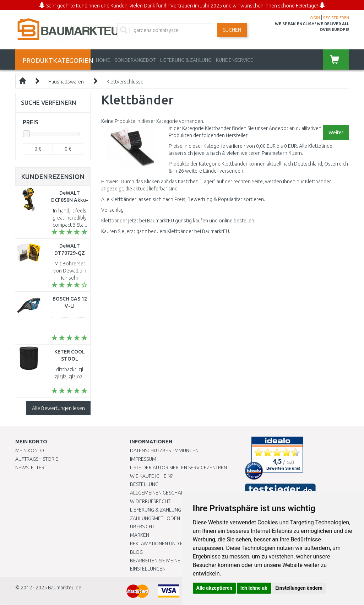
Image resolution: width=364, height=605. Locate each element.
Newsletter (30, 468)
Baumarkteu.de (65, 588)
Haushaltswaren (66, 82)
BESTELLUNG (144, 484)
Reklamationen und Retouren (167, 544)
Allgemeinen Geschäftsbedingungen (176, 493)
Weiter (336, 133)
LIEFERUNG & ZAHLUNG (186, 60)
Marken (140, 535)
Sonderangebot (135, 60)
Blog (136, 552)
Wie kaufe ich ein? (151, 476)
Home (103, 60)
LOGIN (314, 18)
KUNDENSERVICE (235, 60)
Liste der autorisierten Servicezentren (178, 468)
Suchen (232, 30)
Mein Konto (30, 450)
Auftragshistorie (37, 459)
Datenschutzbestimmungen (164, 450)
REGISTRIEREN (336, 18)
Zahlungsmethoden (155, 518)
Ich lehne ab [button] (254, 588)
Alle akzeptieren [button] (214, 588)
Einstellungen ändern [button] (299, 588)
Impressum (143, 459)
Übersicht (142, 526)
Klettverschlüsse (125, 82)
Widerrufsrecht (150, 501)
